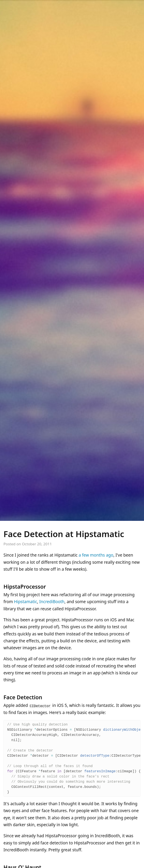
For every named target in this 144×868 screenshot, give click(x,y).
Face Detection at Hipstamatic (64, 534)
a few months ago (96, 555)
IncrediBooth (52, 602)
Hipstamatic (26, 602)
